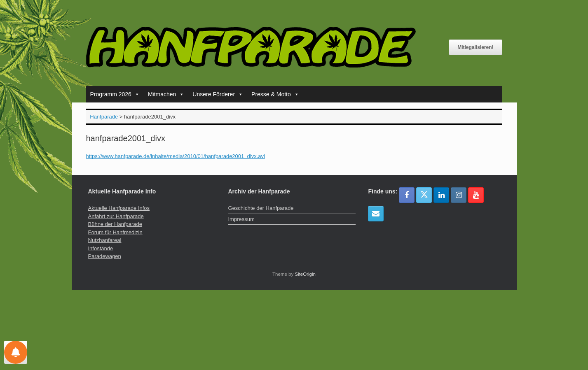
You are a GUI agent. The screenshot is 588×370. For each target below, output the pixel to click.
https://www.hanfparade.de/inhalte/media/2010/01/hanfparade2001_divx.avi (176, 156)
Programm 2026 (115, 94)
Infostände (101, 248)
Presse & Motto (275, 94)
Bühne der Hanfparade (115, 224)
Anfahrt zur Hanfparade (116, 216)
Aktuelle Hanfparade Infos (119, 208)
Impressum (241, 219)
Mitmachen (166, 94)
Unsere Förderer (218, 94)
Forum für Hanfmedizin (115, 232)
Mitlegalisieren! (475, 47)
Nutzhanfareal (105, 240)
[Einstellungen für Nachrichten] (16, 352)
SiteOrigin (305, 274)
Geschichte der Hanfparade (261, 208)
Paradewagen (105, 256)
